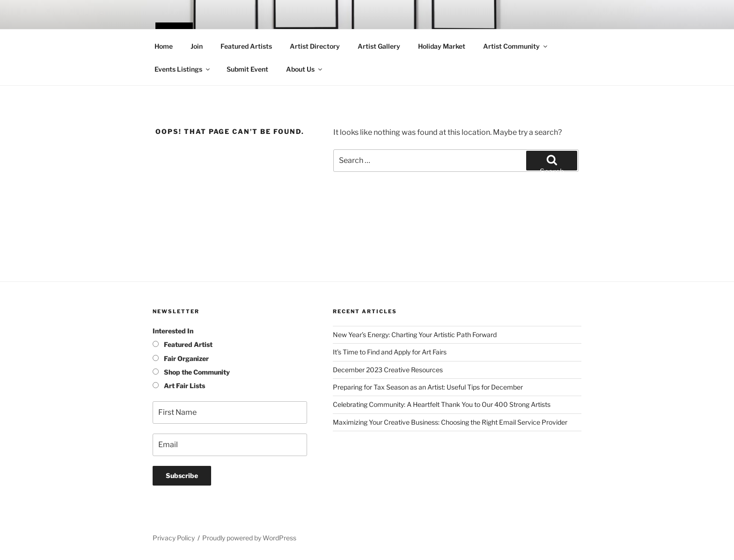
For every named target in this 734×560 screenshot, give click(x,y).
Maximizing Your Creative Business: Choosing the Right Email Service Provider (450, 422)
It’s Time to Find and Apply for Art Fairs (390, 352)
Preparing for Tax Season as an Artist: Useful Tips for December (428, 387)
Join (197, 46)
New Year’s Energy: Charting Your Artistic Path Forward (415, 335)
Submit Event (247, 69)
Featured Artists (246, 46)
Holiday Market (442, 46)
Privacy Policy (174, 538)
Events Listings (183, 69)
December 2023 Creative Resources (388, 370)
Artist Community (516, 46)
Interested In (173, 331)
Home (164, 46)
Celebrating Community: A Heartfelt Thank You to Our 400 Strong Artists (442, 404)
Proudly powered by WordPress (249, 538)
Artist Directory (315, 46)
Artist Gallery (379, 46)
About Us (305, 69)
